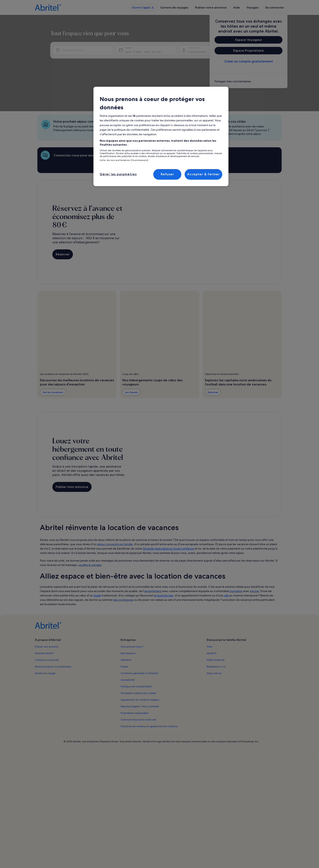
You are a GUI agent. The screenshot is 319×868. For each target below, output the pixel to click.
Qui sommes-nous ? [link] (132, 613)
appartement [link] (153, 558)
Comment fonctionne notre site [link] (138, 686)
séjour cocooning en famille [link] (115, 511)
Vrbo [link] (209, 613)
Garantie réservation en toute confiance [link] (168, 515)
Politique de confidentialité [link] (136, 653)
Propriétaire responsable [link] (135, 680)
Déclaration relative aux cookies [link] (138, 660)
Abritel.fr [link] (212, 620)
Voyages (253, 7)
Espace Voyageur (249, 40)
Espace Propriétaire (248, 51)
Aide (237, 7)
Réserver (63, 221)
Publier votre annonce (211, 7)
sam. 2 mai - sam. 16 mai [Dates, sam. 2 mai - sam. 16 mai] (139, 75)
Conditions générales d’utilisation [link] (139, 640)
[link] (248, 81)
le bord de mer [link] (164, 562)
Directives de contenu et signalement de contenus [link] (149, 693)
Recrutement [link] (128, 620)
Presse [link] (124, 633)
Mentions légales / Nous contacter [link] (140, 673)
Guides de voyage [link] (45, 640)
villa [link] (226, 562)
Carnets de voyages (174, 7)
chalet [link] (97, 562)
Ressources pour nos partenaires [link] (53, 633)
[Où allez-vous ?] (74, 73)
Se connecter (275, 7)
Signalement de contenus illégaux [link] (140, 667)
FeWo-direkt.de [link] (216, 627)
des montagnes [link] (123, 567)
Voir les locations (53, 359)
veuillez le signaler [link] (90, 532)
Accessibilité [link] (128, 647)
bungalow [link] (236, 558)
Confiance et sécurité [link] (47, 627)
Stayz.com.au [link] (214, 640)
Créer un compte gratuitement (249, 61)
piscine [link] (254, 558)
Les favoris (131, 359)
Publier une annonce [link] (47, 613)
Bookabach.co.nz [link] (216, 633)
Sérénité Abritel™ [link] (45, 620)
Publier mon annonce (72, 454)
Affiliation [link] (126, 627)
